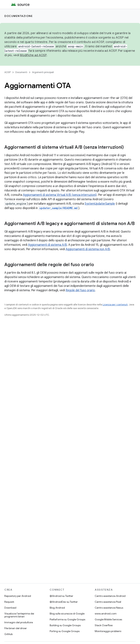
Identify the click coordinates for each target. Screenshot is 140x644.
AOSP (8, 72)
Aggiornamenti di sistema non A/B (88, 249)
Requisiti (9, 602)
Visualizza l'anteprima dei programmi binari (19, 615)
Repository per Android (18, 596)
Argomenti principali (43, 72)
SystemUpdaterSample (100, 204)
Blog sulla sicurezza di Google (67, 614)
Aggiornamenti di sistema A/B (47, 245)
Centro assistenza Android (110, 596)
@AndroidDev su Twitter (64, 602)
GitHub (9, 634)
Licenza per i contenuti (115, 305)
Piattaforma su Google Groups (67, 619)
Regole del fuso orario (80, 290)
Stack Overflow (104, 625)
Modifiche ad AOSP (33, 55)
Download (10, 608)
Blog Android (57, 608)
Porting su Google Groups (65, 631)
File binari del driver (16, 628)
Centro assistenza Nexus (109, 608)
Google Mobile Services (108, 619)
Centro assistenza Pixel (108, 602)
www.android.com (106, 614)
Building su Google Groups (65, 625)
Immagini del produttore (19, 622)
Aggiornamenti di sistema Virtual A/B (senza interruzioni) (60, 195)
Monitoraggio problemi (108, 631)
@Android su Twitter (61, 596)
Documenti (21, 72)
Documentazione (19, 16)
